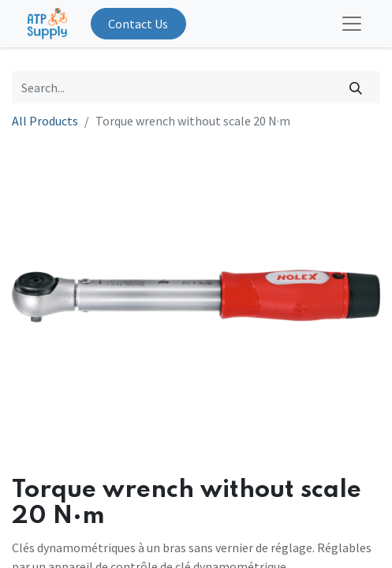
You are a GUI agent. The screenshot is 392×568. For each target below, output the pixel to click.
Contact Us (138, 24)
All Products (45, 121)
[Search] (356, 87)
